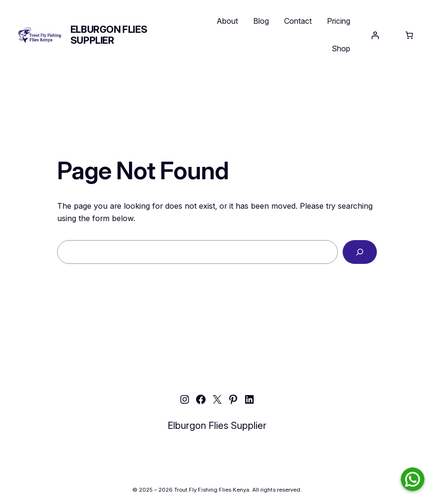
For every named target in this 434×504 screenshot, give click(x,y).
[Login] (375, 35)
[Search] (360, 252)
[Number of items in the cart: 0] (409, 35)
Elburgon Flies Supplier (109, 35)
